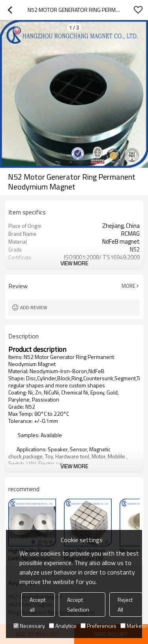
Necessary (29, 626)
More (128, 286)
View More (74, 263)
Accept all (37, 605)
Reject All (125, 605)
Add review (34, 307)
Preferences (98, 626)
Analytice (63, 626)
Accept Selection (78, 605)
